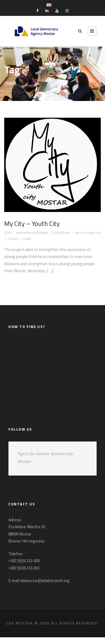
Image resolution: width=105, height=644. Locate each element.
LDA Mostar (61, 232)
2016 (8, 232)
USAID (13, 239)
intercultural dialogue (32, 232)
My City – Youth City (33, 223)
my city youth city (88, 232)
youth (27, 239)
